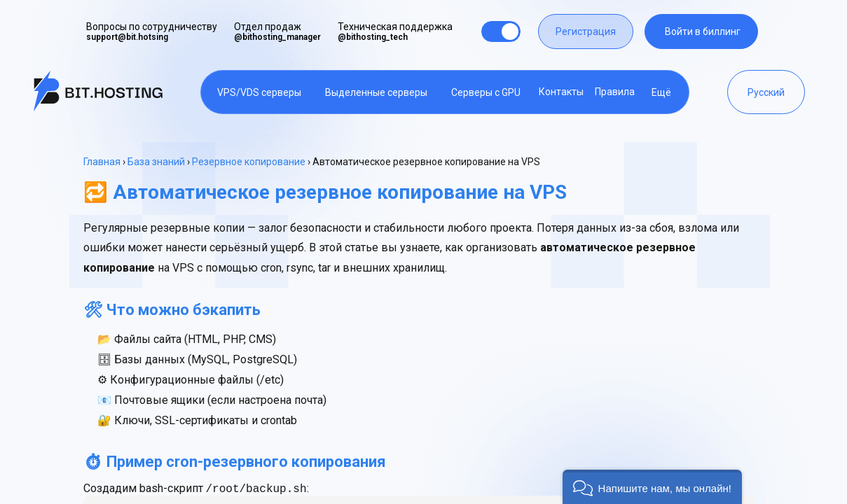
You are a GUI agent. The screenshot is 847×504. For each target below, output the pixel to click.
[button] (652, 487)
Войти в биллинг (703, 31)
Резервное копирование (249, 162)
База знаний (156, 162)
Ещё (661, 92)
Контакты (561, 92)
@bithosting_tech (373, 37)
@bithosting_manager (277, 37)
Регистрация (586, 31)
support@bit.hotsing (127, 37)
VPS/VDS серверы (259, 92)
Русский (766, 92)
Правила (615, 92)
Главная (102, 162)
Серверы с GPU (486, 92)
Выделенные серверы (376, 92)
